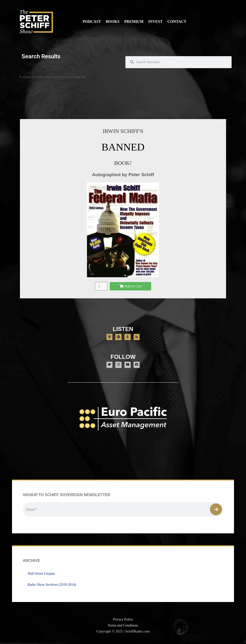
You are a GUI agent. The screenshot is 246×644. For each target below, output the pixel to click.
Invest (155, 21)
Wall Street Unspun (42, 574)
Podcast (92, 21)
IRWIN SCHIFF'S (123, 131)
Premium (134, 21)
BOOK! (123, 163)
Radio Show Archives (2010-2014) (53, 585)
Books (113, 21)
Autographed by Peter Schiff (123, 175)
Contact (177, 21)
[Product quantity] (101, 286)
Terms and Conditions (123, 626)
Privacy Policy (123, 620)
